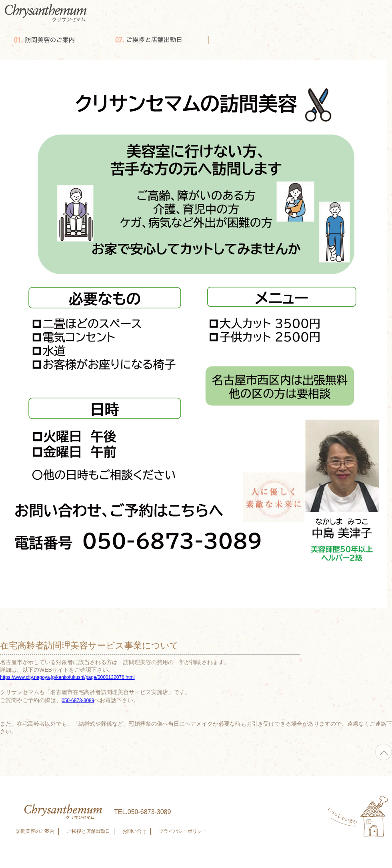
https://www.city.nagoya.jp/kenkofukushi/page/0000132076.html (67, 677)
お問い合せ (134, 831)
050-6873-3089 (78, 700)
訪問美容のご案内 (35, 831)
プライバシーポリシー (183, 831)
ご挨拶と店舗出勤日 (88, 831)
